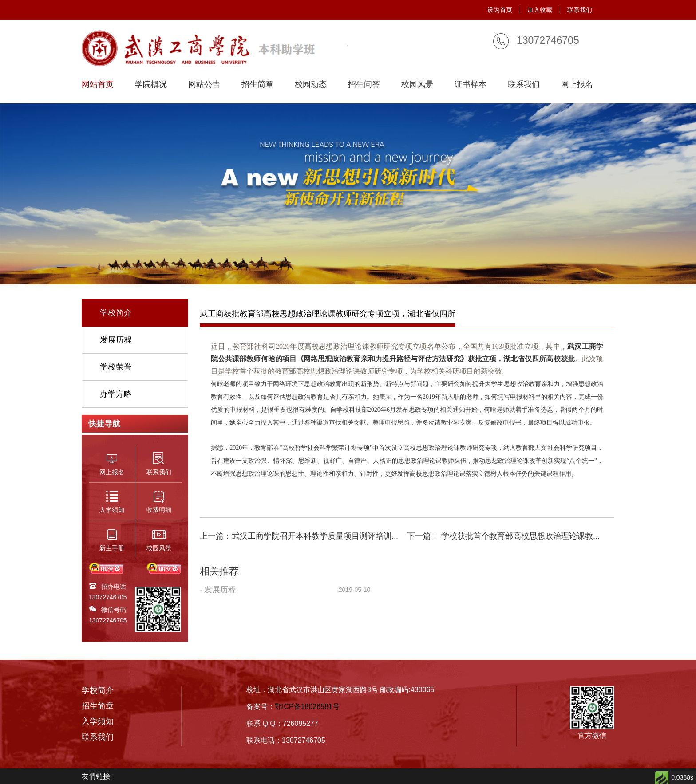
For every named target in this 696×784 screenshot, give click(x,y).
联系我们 (580, 10)
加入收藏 (540, 10)
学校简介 (116, 313)
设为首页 (500, 10)
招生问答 (364, 85)
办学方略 (116, 394)
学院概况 (151, 85)
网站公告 (204, 85)
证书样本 (471, 85)
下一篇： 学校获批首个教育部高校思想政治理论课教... (503, 536)
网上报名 (577, 85)
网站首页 (98, 85)
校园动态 (311, 85)
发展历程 (116, 340)
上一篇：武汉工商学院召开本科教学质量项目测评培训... (299, 536)
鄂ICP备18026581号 (307, 707)
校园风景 (417, 85)
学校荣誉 (116, 367)
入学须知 (98, 721)
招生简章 (257, 85)
